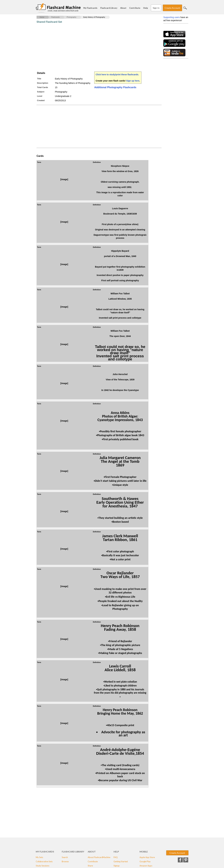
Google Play (145, 861)
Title (39, 79)
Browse (65, 861)
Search (185, 8)
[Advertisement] (93, 47)
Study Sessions (43, 866)
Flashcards (55, 17)
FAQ (116, 857)
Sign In (156, 8)
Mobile (144, 852)
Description (43, 83)
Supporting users (172, 17)
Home (42, 17)
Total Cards (43, 87)
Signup (117, 866)
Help (146, 8)
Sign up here (133, 81)
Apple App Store (147, 857)
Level (40, 96)
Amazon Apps (146, 866)
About (123, 8)
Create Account (172, 8)
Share (90, 866)
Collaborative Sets (44, 861)
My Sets (39, 857)
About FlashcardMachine (99, 857)
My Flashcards (90, 8)
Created (41, 100)
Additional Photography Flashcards (115, 87)
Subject (41, 92)
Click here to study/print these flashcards (117, 75)
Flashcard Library (109, 8)
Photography (71, 17)
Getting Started (121, 861)
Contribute (135, 8)
